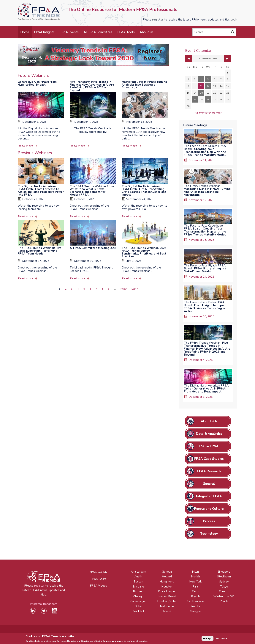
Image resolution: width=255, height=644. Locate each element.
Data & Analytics (209, 434)
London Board (167, 596)
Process (209, 521)
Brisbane (138, 587)
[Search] (214, 32)
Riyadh (195, 596)
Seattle (195, 606)
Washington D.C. (224, 596)
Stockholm (224, 577)
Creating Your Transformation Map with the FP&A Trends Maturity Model (205, 152)
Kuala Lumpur (167, 591)
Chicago (138, 596)
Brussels (138, 591)
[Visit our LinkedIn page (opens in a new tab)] (33, 613)
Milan (195, 572)
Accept (208, 639)
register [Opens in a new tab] (158, 20)
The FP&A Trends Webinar (202, 186)
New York (195, 582)
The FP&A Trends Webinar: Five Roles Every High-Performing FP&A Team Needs (39, 251)
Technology (209, 534)
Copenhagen (138, 601)
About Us (147, 32)
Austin (138, 577)
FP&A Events (69, 32)
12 (208, 86)
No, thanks (221, 639)
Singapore (224, 572)
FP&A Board (99, 579)
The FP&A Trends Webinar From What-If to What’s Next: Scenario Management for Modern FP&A (92, 190)
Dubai (138, 606)
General (209, 484)
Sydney (224, 582)
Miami (167, 611)
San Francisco (195, 601)
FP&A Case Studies (209, 459)
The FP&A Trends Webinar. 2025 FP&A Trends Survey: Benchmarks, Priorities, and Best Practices (144, 252)
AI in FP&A (209, 421)
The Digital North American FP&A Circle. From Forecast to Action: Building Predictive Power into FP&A (41, 190)
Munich (195, 577)
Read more (26, 146)
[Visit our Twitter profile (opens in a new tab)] (44, 613)
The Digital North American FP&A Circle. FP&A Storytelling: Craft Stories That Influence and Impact (144, 190)
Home (25, 32)
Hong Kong (167, 582)
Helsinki (167, 577)
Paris (195, 587)
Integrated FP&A (209, 496)
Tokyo (224, 587)
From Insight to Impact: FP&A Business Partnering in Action (206, 308)
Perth (195, 591)
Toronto (224, 591)
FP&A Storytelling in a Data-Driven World (205, 270)
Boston (138, 582)
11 (201, 86)
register (39, 586)
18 (201, 93)
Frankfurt (138, 611)
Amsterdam (138, 572)
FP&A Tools (126, 32)
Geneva (167, 572)
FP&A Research (209, 471)
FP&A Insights (44, 32)
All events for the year (208, 113)
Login (234, 20)
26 (208, 100)
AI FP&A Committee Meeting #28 (93, 248)
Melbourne (167, 606)
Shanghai (195, 611)
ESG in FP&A (209, 446)
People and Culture (209, 509)
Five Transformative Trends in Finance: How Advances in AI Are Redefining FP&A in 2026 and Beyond (92, 86)
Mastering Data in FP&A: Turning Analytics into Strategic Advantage (144, 85)
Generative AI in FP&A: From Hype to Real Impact (37, 83)
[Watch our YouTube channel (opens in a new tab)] (55, 613)
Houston (167, 587)
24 (195, 100)
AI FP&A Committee (98, 32)
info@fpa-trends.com (44, 604)
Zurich (224, 601)
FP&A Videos (98, 586)
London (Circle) (167, 601)
